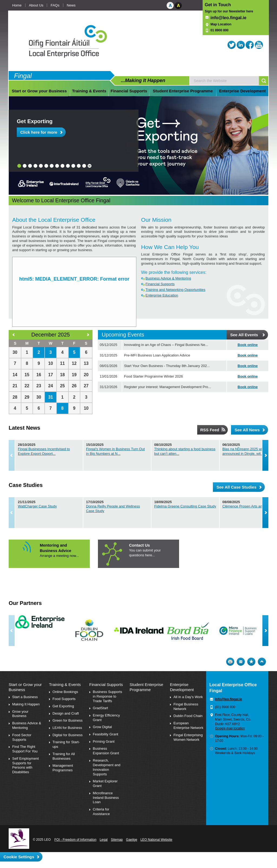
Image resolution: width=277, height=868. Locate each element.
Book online (248, 345)
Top (262, 662)
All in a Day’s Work (188, 697)
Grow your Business (20, 714)
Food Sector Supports (22, 737)
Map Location (221, 24)
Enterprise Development (243, 91)
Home (17, 5)
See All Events (244, 335)
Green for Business (67, 720)
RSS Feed (210, 430)
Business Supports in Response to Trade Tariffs (107, 696)
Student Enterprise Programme (183, 91)
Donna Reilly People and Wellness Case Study (137, 506)
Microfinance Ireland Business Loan (106, 798)
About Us (36, 5)
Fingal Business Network (186, 706)
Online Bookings (65, 692)
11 (73, 166)
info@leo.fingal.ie (228, 18)
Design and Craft (66, 713)
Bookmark (251, 662)
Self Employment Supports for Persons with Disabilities (25, 765)
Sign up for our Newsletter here (229, 11)
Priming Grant (104, 741)
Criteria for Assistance (101, 812)
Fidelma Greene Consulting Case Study (213, 506)
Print (230, 662)
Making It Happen (26, 704)
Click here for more (39, 132)
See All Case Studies (236, 487)
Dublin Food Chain (188, 716)
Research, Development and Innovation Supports (107, 767)
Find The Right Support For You (25, 749)
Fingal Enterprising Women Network (188, 737)
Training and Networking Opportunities (175, 290)
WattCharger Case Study (37, 506)
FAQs (55, 5)
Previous (12, 455)
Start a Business (25, 697)
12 (79, 166)
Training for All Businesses (64, 756)
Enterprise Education (162, 295)
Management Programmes (63, 768)
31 (51, 397)
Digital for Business (67, 735)
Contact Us (139, 545)
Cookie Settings (19, 857)
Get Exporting (35, 121)
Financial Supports (129, 91)
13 (84, 166)
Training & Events (89, 91)
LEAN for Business (67, 728)
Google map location (230, 728)
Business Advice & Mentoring (168, 278)
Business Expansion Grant (106, 751)
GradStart (100, 708)
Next (265, 455)
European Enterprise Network (188, 725)
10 (68, 166)
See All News (247, 430)
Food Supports (64, 699)
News (71, 5)
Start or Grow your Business (39, 91)
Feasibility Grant (105, 734)
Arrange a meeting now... (59, 556)
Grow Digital (102, 727)
